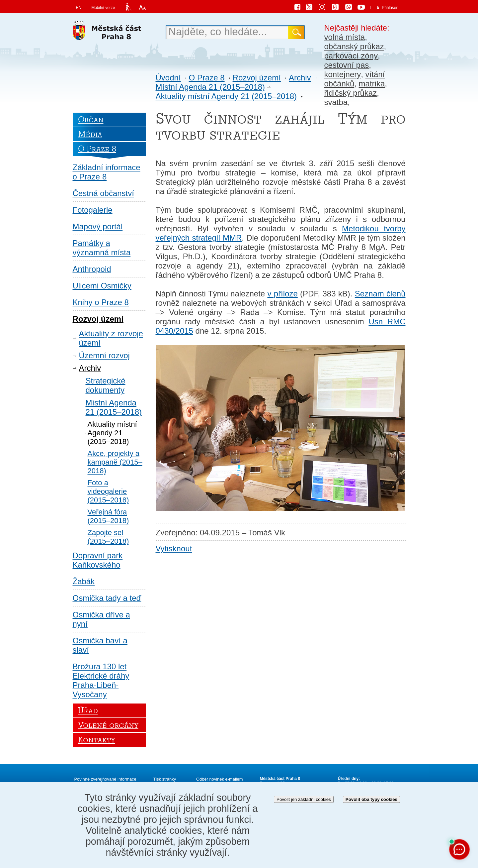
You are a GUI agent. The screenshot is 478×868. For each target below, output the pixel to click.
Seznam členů (380, 294)
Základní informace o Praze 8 (107, 172)
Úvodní (168, 78)
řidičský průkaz (351, 93)
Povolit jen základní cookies (304, 799)
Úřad (88, 710)
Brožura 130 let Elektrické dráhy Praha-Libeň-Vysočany (101, 680)
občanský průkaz (354, 46)
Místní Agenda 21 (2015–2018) (210, 87)
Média (90, 134)
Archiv (300, 78)
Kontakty (97, 740)
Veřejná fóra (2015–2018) (108, 516)
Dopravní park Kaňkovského (98, 560)
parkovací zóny (351, 56)
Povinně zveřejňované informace (105, 779)
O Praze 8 (207, 78)
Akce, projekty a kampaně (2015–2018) (115, 462)
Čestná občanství (103, 193)
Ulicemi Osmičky (102, 286)
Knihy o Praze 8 (101, 302)
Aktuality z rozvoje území (111, 338)
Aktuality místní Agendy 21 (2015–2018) (226, 96)
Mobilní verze (103, 8)
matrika (372, 84)
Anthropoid (92, 269)
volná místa (345, 37)
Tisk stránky (165, 779)
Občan (91, 120)
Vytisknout (174, 548)
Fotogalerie (93, 210)
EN (79, 8)
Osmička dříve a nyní (101, 619)
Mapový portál (98, 226)
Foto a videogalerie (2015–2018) (108, 491)
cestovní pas (347, 65)
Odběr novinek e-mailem (220, 779)
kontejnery (343, 74)
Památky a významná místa (102, 248)
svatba (336, 102)
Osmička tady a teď (107, 598)
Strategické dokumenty (106, 385)
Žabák (84, 581)
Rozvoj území (257, 78)
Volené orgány (108, 725)
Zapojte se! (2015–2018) (108, 537)
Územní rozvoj (104, 355)
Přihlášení (391, 8)
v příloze (282, 294)
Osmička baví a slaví (100, 645)
